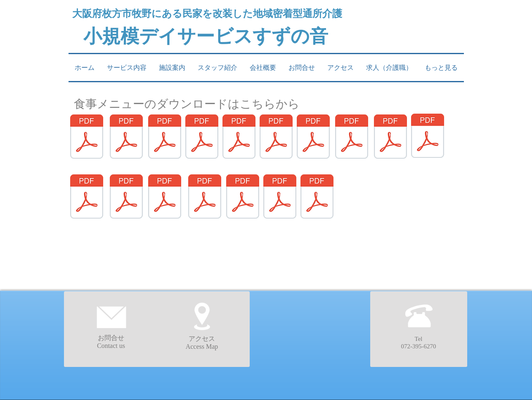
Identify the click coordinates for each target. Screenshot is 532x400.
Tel (419, 339)
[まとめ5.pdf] (239, 138)
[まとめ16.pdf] (280, 198)
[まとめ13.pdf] (165, 198)
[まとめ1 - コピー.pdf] (87, 138)
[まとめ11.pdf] (87, 198)
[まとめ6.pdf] (276, 138)
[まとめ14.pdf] (205, 198)
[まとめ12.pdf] (126, 198)
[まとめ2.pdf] (126, 138)
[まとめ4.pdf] (202, 138)
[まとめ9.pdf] (390, 138)
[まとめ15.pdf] (243, 198)
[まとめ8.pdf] (352, 138)
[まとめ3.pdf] (165, 138)
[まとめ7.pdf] (313, 138)
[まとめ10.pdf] (428, 137)
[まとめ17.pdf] (317, 198)
